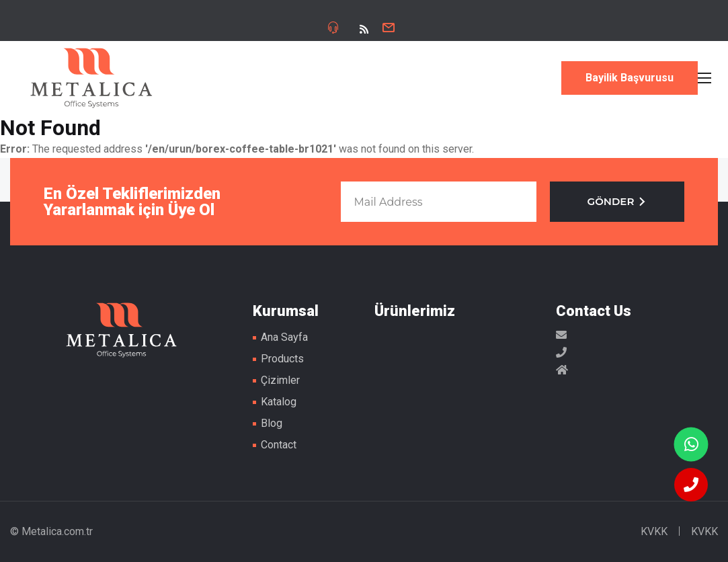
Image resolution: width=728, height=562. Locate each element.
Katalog (279, 402)
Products (282, 359)
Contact (279, 445)
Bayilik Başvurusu (630, 78)
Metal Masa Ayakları (91, 78)
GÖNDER (617, 201)
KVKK (654, 531)
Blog (272, 423)
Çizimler (280, 380)
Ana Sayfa (284, 337)
